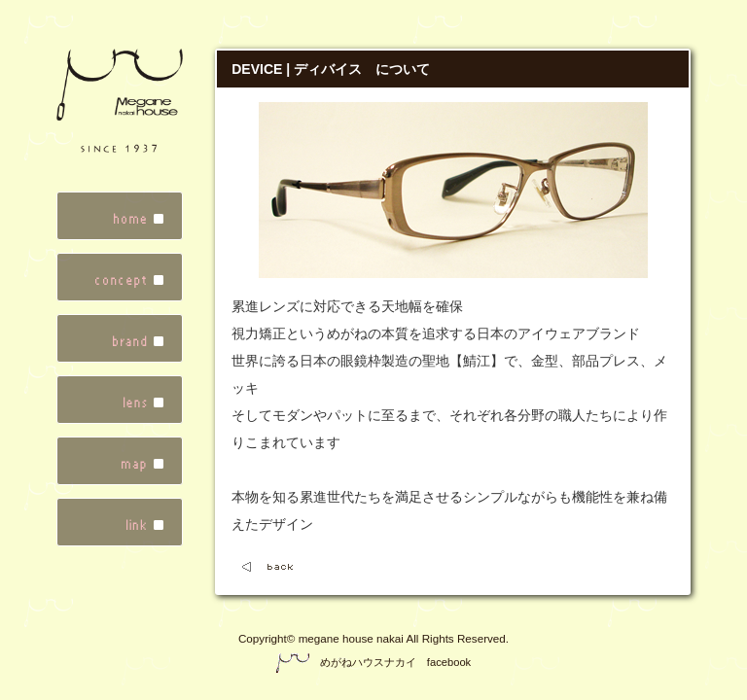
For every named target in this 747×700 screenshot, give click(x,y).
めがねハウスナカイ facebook (373, 662)
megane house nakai (351, 638)
